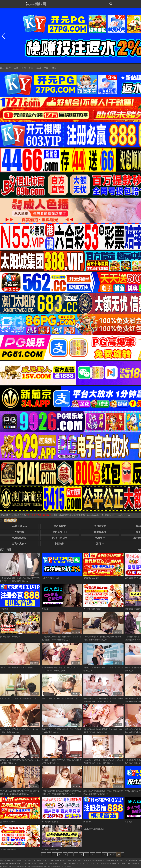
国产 (8, 68)
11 (99, 854)
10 (92, 854)
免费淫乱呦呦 (19, 538)
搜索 (54, 68)
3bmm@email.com (94, 515)
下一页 (112, 854)
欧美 (31, 68)
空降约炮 (19, 532)
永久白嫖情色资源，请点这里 (39, 515)
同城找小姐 (100, 532)
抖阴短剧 (60, 544)
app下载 (31, 4)
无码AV (100, 544)
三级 (39, 68)
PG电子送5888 (19, 526)
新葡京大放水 (19, 544)
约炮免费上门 (60, 532)
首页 (2, 68)
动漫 (46, 68)
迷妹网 (41, 4)
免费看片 (100, 538)
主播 (16, 68)
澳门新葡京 (60, 526)
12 (105, 854)
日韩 (24, 68)
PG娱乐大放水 (60, 538)
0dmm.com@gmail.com (121, 515)
